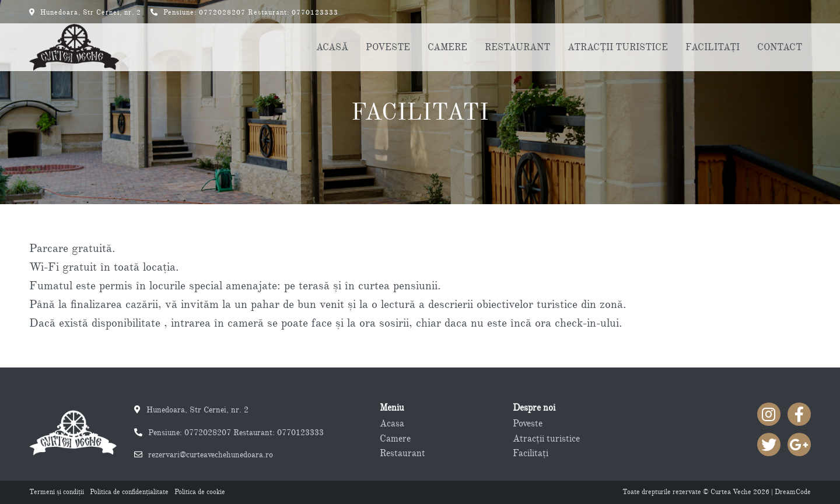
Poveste (528, 423)
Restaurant (402, 453)
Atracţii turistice (546, 439)
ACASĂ (332, 47)
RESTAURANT (517, 47)
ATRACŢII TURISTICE (618, 47)
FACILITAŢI (713, 47)
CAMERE (447, 47)
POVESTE (388, 47)
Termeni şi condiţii (57, 492)
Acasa (392, 423)
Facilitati (420, 112)
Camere (395, 439)
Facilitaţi (531, 453)
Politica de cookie (200, 492)
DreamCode (793, 492)
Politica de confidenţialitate (129, 492)
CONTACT (780, 47)
